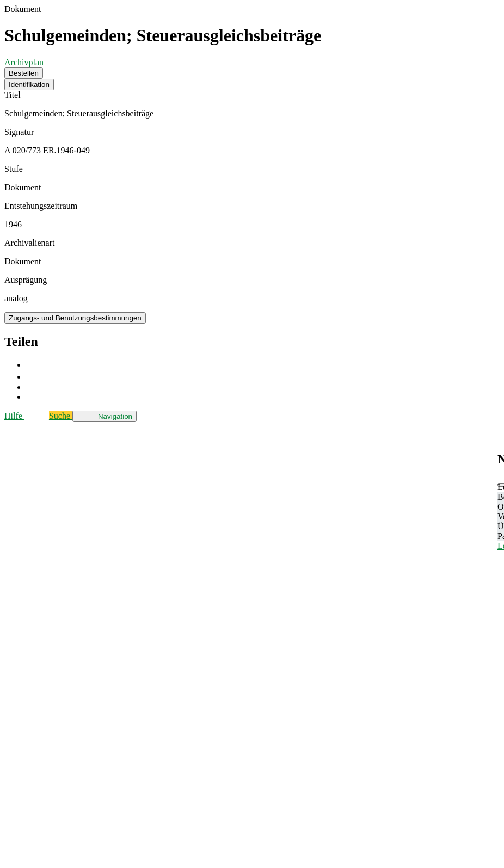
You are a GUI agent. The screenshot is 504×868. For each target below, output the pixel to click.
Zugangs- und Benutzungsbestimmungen (75, 318)
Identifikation (29, 85)
